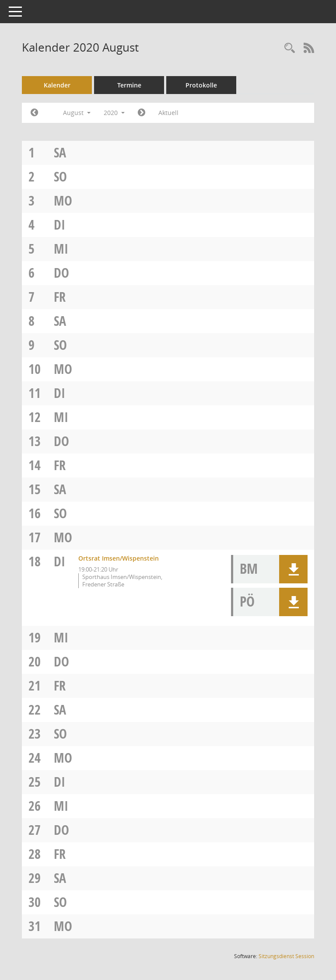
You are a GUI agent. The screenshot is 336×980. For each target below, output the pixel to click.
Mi (61, 249)
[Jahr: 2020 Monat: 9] (142, 113)
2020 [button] (114, 113)
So (60, 176)
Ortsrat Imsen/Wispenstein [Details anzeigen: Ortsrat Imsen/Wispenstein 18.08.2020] (119, 558)
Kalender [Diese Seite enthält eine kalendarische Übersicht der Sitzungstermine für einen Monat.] (57, 85)
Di (59, 225)
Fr (60, 297)
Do (61, 273)
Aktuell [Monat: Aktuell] (168, 113)
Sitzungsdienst (286, 956)
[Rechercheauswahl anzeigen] (290, 48)
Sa (60, 152)
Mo (63, 201)
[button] (293, 569)
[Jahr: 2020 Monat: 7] (34, 113)
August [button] (77, 113)
